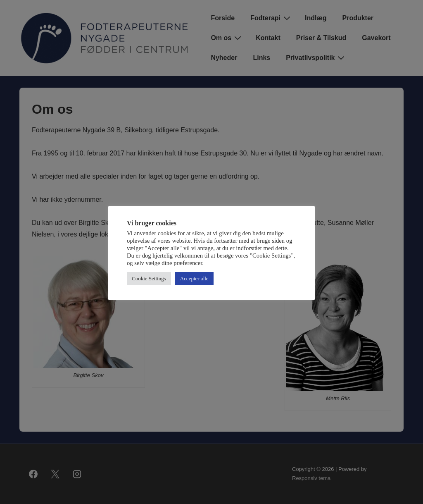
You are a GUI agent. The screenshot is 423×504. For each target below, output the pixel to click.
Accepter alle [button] (194, 278)
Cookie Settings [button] (149, 278)
